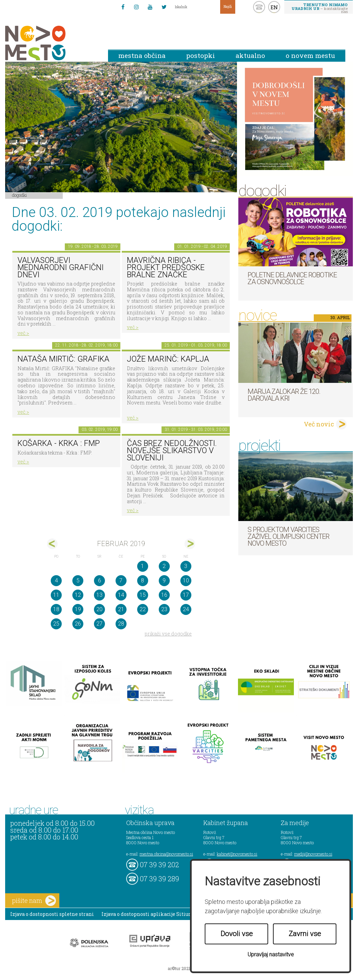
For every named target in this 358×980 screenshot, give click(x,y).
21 (121, 609)
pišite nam (34, 901)
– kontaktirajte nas (320, 8)
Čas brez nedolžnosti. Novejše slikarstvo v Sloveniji (172, 450)
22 (143, 609)
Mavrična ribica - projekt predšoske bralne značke (166, 267)
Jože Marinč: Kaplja (168, 359)
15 (143, 595)
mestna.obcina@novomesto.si (166, 854)
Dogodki (20, 195)
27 (99, 624)
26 (78, 624)
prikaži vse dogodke (168, 634)
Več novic (319, 424)
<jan (52, 544)
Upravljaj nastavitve (271, 954)
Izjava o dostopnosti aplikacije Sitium (148, 914)
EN (274, 7)
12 (78, 595)
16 (164, 595)
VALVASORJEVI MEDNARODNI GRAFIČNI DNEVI (61, 267)
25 (56, 624)
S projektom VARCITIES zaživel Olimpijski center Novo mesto (288, 536)
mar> (190, 544)
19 (78, 609)
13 (99, 595)
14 (121, 595)
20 (99, 609)
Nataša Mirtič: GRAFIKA (63, 359)
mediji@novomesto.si (313, 854)
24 (186, 609)
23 (164, 609)
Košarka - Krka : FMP (59, 443)
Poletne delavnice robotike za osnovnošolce (292, 278)
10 (186, 580)
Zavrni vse (305, 934)
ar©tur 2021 (179, 968)
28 (121, 624)
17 (186, 595)
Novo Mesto (51, 43)
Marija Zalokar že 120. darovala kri (284, 395)
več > (23, 333)
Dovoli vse (237, 934)
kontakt (259, 7)
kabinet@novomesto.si (237, 854)
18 (56, 609)
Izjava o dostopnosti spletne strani (52, 914)
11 (56, 595)
